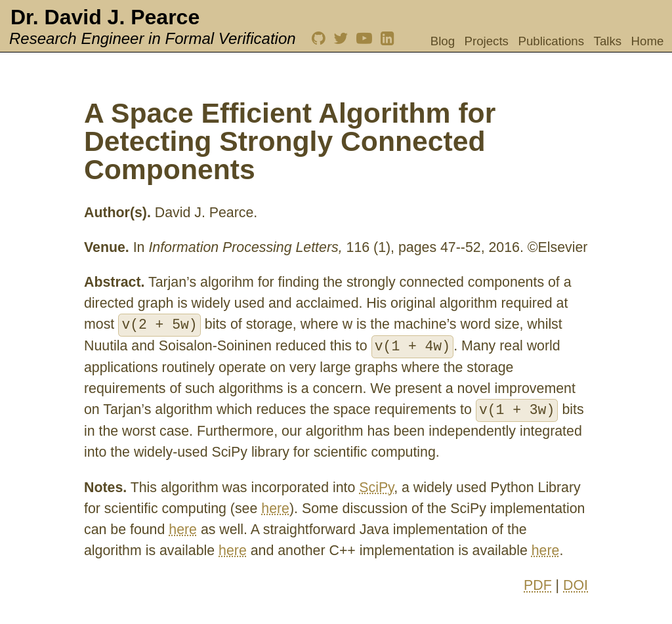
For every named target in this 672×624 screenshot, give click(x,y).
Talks (608, 41)
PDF (538, 585)
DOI (576, 585)
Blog (443, 41)
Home (648, 41)
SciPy (376, 488)
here (275, 509)
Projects (487, 41)
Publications (551, 41)
